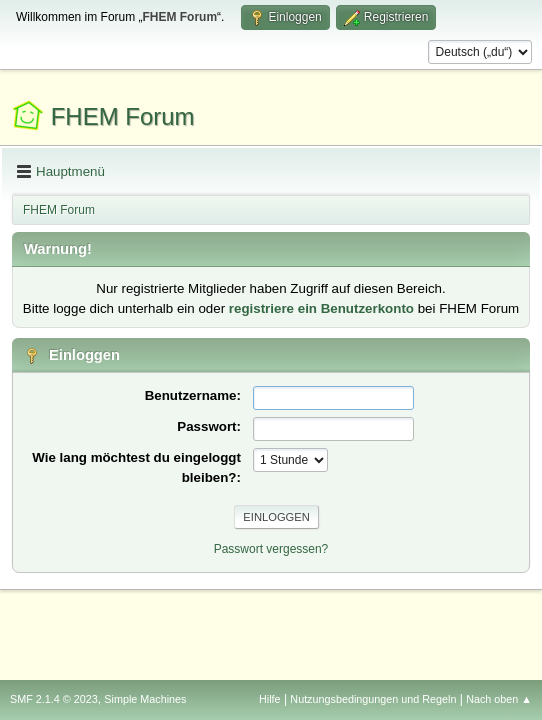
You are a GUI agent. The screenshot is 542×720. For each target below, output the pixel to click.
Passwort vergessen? (271, 549)
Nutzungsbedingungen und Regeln (373, 699)
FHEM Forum (123, 116)
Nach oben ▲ (499, 699)
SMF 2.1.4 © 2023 (54, 699)
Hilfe (270, 699)
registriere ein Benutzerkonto (321, 308)
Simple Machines (145, 699)
